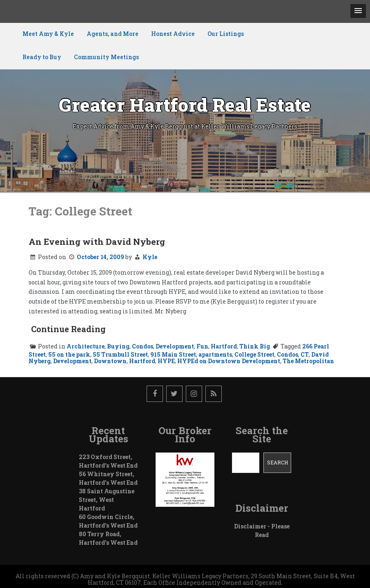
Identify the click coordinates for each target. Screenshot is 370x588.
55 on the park (69, 354)
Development (175, 346)
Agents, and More (113, 34)
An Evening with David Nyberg (97, 242)
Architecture (86, 346)
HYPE (166, 361)
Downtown (110, 361)
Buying (118, 346)
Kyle (150, 257)
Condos (143, 346)
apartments (215, 354)
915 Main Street (173, 354)
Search (277, 462)
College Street (254, 354)
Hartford (224, 346)
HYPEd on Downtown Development (229, 361)
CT (305, 354)
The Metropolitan (308, 361)
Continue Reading (68, 329)
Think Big (255, 346)
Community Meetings (106, 57)
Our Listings (226, 34)
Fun (202, 346)
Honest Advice (173, 34)
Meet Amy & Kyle (48, 34)
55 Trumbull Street (120, 354)
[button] (358, 11)
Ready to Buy (42, 57)
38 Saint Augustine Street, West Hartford (107, 500)
